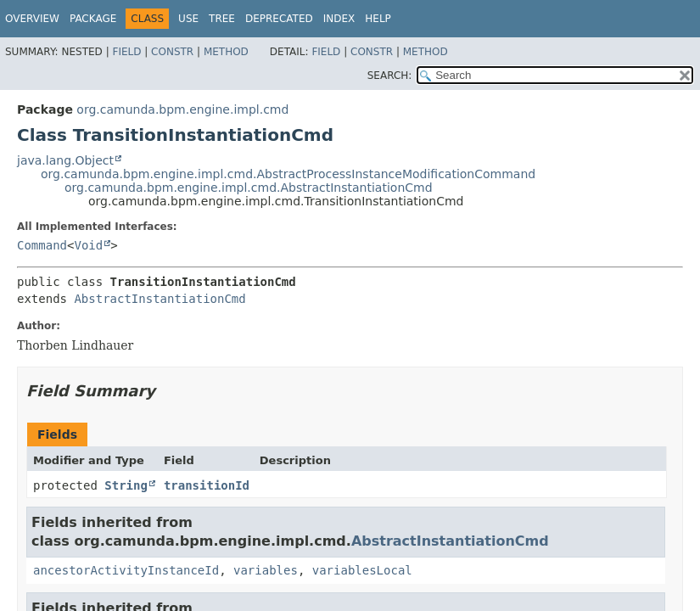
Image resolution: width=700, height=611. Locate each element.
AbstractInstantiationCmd (160, 299)
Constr (172, 52)
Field (126, 52)
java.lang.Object (65, 160)
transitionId (207, 485)
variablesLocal (362, 570)
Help (378, 19)
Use (188, 19)
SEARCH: (390, 76)
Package (93, 19)
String (126, 485)
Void (88, 245)
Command (42, 245)
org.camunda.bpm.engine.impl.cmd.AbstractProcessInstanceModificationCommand (288, 174)
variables (266, 570)
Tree (222, 19)
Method (226, 52)
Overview (32, 19)
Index (339, 19)
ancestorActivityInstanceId (126, 570)
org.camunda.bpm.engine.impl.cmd (182, 109)
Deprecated (279, 19)
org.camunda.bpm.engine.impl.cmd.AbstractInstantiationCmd (249, 188)
